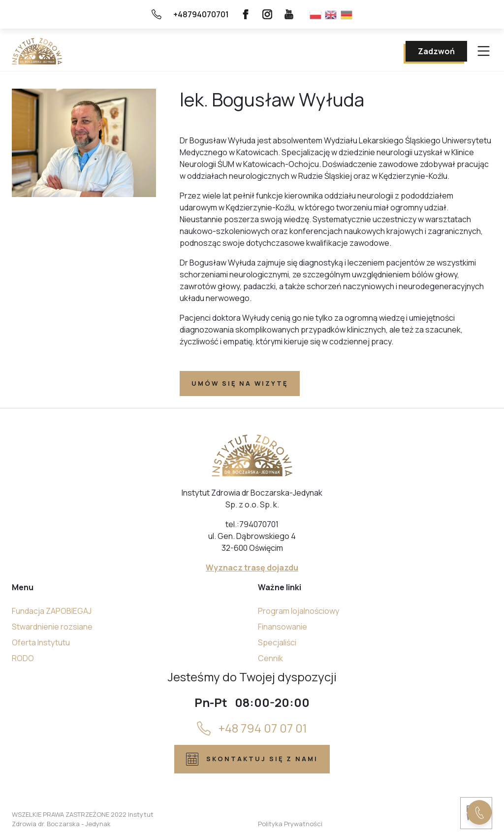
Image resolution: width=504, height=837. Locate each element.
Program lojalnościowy (299, 611)
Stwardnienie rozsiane (52, 627)
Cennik (270, 658)
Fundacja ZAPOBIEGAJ (52, 611)
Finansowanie (283, 627)
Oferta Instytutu (41, 642)
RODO (23, 658)
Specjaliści (277, 642)
